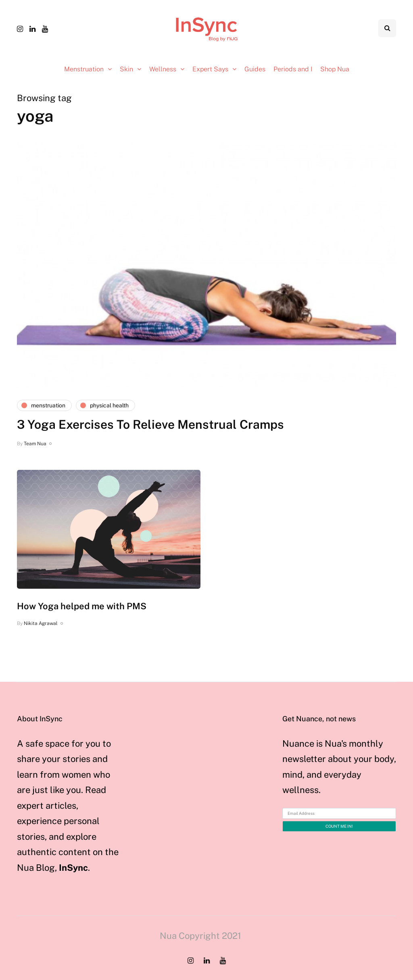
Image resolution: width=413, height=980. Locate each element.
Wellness (163, 69)
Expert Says (210, 69)
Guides (255, 69)
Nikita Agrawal (41, 623)
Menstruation (84, 69)
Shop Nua (335, 69)
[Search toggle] (387, 28)
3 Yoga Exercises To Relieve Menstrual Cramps (150, 424)
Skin (126, 69)
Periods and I (293, 69)
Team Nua (35, 444)
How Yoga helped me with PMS (82, 606)
